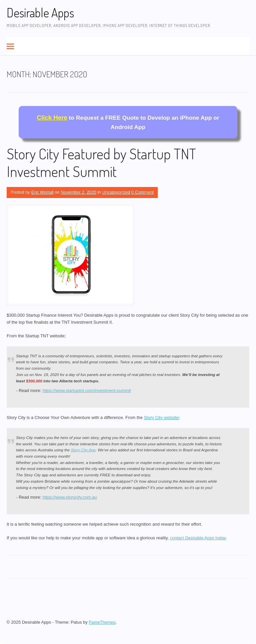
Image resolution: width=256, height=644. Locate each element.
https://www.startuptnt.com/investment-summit (87, 390)
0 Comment (142, 192)
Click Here (52, 117)
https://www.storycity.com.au (70, 497)
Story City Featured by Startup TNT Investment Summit (101, 162)
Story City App (83, 450)
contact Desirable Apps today (198, 538)
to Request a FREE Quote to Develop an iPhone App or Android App (128, 122)
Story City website (161, 417)
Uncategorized (116, 192)
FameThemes (102, 622)
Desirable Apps (40, 12)
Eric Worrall (42, 192)
